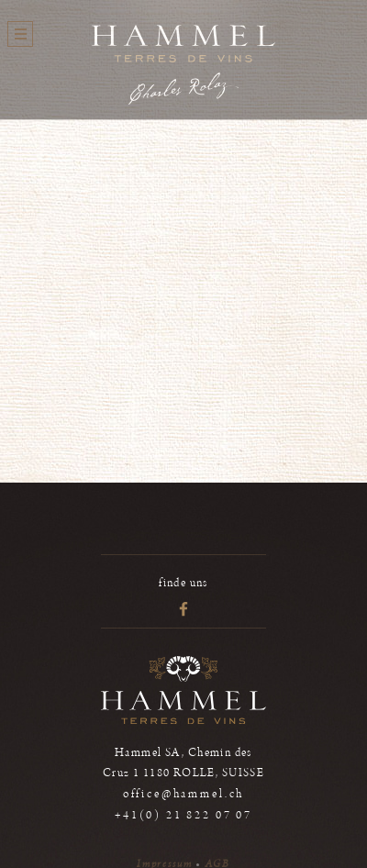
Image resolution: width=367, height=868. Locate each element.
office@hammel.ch (183, 794)
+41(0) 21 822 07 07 (183, 815)
